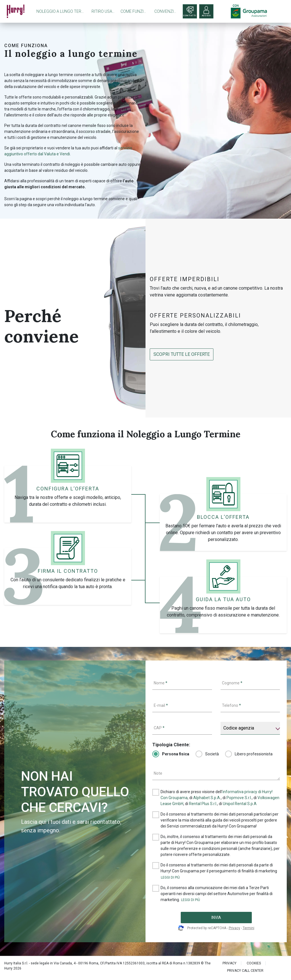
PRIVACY (229, 963)
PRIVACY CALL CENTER (245, 971)
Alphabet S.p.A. (207, 798)
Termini (249, 928)
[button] (170, 877)
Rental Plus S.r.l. (203, 804)
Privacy (234, 928)
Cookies (254, 963)
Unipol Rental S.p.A (240, 804)
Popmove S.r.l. (239, 798)
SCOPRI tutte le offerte (182, 354)
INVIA (216, 918)
